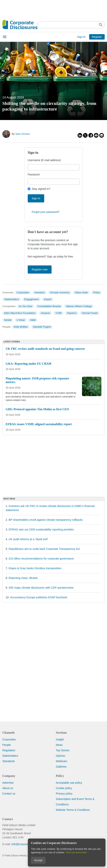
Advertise (8, 783)
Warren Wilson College (79, 306)
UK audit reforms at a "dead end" (29, 539)
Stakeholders (12, 299)
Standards (9, 761)
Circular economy (60, 292)
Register (97, 37)
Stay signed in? (41, 189)
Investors (39, 292)
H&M (33, 320)
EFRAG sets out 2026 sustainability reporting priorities (41, 529)
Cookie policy (64, 788)
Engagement (31, 299)
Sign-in (81, 37)
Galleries (61, 767)
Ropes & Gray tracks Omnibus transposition (35, 568)
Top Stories (63, 750)
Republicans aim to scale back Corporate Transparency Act (44, 549)
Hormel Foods (90, 313)
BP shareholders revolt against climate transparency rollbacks (46, 520)
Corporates (23, 292)
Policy (97, 292)
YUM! (59, 313)
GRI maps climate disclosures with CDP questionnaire (41, 588)
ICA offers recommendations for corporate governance (41, 559)
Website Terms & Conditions (73, 810)
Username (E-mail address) (44, 160)
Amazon (45, 313)
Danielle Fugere (42, 327)
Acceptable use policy (69, 783)
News (59, 745)
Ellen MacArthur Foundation (20, 313)
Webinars (62, 761)
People (7, 745)
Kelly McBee (21, 327)
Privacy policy (64, 794)
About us (8, 788)
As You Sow (25, 306)
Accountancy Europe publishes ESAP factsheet (39, 597)
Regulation (9, 750)
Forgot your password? (46, 212)
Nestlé (8, 320)
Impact (48, 299)
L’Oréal (21, 320)
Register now (40, 269)
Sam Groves (22, 134)
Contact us (9, 794)
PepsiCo (72, 313)
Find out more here (76, 852)
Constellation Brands (49, 306)
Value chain (81, 292)
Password (34, 174)
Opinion (60, 756)
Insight (60, 739)
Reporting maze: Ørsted (23, 578)
